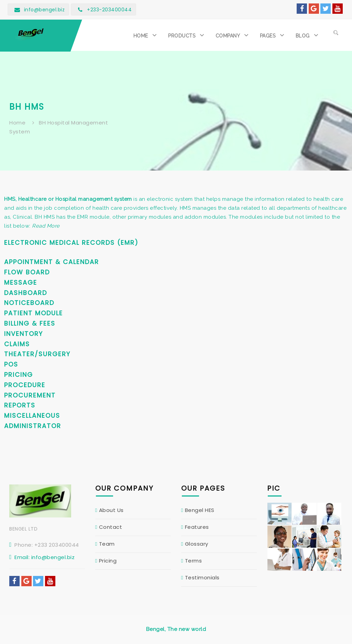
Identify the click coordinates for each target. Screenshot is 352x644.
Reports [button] (20, 405)
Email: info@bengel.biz (45, 557)
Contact (111, 527)
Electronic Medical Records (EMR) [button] (71, 243)
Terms (194, 561)
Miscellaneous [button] (32, 416)
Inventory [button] (24, 334)
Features (197, 527)
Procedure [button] (25, 385)
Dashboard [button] (26, 293)
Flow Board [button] (27, 272)
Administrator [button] (33, 426)
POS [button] (11, 364)
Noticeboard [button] (29, 303)
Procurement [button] (30, 395)
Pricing (108, 561)
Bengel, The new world (176, 629)
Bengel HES (200, 510)
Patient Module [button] (34, 313)
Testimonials (202, 577)
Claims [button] (17, 344)
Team (107, 544)
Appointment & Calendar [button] (52, 262)
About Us (111, 510)
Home (17, 123)
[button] (147, 35)
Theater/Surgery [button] (37, 354)
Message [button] (21, 282)
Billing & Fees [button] (30, 323)
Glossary (197, 544)
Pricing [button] (19, 375)
